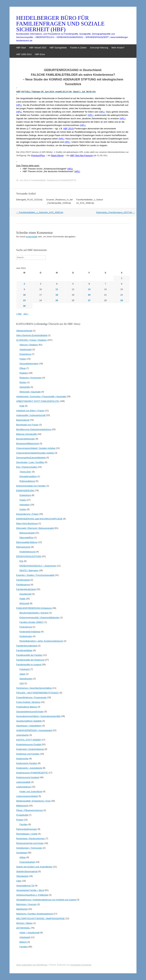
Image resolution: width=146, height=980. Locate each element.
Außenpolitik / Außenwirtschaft (31, 415)
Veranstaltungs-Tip (25, 886)
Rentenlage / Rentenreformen (31, 839)
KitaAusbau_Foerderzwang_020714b (115, 212)
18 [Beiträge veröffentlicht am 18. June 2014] (57, 295)
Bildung (23, 942)
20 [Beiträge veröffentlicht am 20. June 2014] (89, 295)
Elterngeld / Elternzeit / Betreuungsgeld (35, 528)
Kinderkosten (26, 636)
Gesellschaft (25, 594)
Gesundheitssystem (29, 364)
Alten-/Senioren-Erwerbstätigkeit (32, 335)
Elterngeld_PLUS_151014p (29, 200)
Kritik (22, 406)
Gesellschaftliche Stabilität (29, 721)
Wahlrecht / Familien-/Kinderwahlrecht (35, 914)
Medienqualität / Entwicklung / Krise (33, 801)
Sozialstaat (22, 853)
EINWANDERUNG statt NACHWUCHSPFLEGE (39, 519)
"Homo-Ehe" (25, 472)
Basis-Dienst (57, 155)
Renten (23, 382)
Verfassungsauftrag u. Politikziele (32, 895)
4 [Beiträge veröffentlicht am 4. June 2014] (57, 284)
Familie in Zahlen (78, 48)
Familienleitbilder (38, 180)
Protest (20, 820)
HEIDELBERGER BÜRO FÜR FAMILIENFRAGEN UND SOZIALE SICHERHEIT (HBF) (60, 24)
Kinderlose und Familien (28, 754)
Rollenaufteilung (27, 481)
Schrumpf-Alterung (99, 48)
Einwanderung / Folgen (27, 514)
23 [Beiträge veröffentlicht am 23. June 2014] (24, 300)
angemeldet (32, 237)
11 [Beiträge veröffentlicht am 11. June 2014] (57, 289)
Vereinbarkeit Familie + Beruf (30, 890)
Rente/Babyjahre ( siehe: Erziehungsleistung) (41, 641)
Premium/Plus (38, 155)
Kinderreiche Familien (27, 763)
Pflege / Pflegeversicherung (30, 810)
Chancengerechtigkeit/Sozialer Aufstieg (35, 453)
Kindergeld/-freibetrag (30, 632)
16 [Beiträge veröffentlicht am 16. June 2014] (24, 295)
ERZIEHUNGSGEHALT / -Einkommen (38, 566)
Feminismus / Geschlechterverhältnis (34, 688)
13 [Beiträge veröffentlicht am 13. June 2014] (89, 289)
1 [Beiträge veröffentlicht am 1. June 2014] (122, 278)
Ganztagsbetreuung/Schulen (30, 712)
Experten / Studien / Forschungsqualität (35, 575)
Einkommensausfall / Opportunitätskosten (39, 617)
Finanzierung (26, 627)
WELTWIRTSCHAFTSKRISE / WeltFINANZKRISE (40, 918)
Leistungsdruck (23, 787)
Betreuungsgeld (27, 533)
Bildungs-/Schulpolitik (27, 434)
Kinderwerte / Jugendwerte (29, 768)
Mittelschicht (22, 806)
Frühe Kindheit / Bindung (28, 702)
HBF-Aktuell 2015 (38, 48)
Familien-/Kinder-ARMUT (32, 622)
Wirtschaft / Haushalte (30, 392)
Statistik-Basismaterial (27, 871)
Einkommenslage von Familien (31, 486)
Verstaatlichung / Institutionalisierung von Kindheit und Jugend (46, 900)
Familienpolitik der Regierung (30, 660)
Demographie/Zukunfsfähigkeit (31, 458)
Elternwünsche (23, 547)
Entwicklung (25, 354)
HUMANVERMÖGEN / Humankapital (34, 730)
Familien (23, 824)
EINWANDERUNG (25, 491)
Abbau (23, 857)
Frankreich (25, 669)
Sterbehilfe (25, 387)
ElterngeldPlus (26, 538)
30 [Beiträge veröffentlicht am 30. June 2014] (24, 306)
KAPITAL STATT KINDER (29, 740)
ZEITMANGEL (23, 928)
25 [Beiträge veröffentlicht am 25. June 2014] (57, 300)
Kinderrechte (22, 759)
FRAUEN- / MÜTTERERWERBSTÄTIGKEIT (38, 693)
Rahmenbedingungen (27, 829)
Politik (22, 599)
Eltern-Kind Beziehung (27, 523)
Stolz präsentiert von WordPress (32, 965)
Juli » (26, 314)
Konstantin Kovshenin (81, 965)
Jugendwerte (22, 735)
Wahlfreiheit (22, 909)
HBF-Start (21, 48)
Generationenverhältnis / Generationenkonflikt (38, 716)
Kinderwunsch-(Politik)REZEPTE (62, 180)
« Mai (19, 314)
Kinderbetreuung (27, 552)
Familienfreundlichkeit (27, 646)
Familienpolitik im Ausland (29, 665)
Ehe (21, 561)
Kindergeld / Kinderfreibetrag (30, 749)
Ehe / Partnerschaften (27, 467)
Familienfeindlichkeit (26, 589)
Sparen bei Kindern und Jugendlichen (34, 867)
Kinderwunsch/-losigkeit (28, 777)
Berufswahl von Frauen (27, 425)
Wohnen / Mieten (24, 923)
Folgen (23, 359)
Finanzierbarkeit (27, 862)
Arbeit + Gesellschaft (29, 933)
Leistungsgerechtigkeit (27, 796)
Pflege (22, 368)
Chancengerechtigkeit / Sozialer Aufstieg (36, 448)
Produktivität (22, 815)
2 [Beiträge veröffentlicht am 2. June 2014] (24, 284)
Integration (25, 505)
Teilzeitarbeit (22, 876)
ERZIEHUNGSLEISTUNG (29, 556)
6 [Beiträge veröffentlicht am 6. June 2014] (89, 284)
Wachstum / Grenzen (26, 904)
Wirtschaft (24, 603)
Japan (22, 674)
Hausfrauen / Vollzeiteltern (29, 726)
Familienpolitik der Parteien (29, 655)
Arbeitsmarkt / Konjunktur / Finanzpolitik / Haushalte (41, 396)
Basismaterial (23, 420)
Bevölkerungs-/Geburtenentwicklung (34, 429)
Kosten (23, 509)
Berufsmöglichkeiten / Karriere (34, 613)
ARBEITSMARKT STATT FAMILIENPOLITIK (38, 401)
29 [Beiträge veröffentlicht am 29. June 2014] (122, 300)
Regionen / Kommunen (31, 378)
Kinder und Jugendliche (31, 791)
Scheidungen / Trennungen (29, 848)
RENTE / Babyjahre (29, 570)
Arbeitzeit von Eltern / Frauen (30, 411)
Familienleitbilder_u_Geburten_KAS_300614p (40, 212)
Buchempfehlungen (26, 439)
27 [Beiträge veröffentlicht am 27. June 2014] (89, 300)
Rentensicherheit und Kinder (30, 843)
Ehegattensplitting (28, 476)
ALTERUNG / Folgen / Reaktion (32, 340)
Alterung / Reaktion (29, 345)
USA (22, 683)
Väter (19, 881)
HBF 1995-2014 (24, 54)
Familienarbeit (23, 580)
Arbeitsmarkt (26, 349)
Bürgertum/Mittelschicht (28, 443)
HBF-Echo (40, 54)
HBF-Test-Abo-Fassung (81, 155)
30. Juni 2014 (22, 180)
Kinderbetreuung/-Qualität (29, 744)
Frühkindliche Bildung (27, 707)
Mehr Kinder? (118, 48)
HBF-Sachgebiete (58, 48)
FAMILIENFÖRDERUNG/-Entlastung (34, 608)
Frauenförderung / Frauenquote (31, 697)
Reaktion (24, 373)
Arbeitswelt (25, 937)
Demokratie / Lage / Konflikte (30, 462)
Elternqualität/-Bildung (27, 542)
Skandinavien (26, 679)
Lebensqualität (23, 782)
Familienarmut (23, 585)
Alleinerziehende (24, 331)
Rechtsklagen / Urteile (27, 834)
